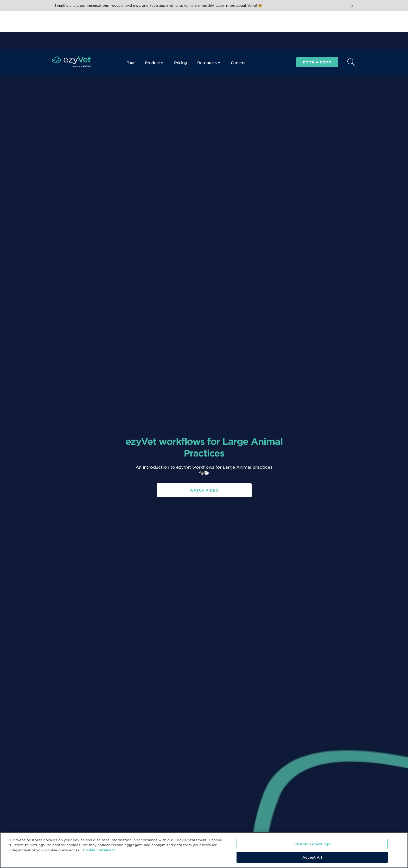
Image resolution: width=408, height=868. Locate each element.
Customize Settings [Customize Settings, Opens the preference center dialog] (312, 844)
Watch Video (204, 490)
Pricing (180, 24)
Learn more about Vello (236, 5)
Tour (131, 24)
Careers (238, 24)
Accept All (312, 857)
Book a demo (317, 24)
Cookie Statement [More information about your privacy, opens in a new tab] (99, 850)
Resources (209, 24)
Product (154, 24)
